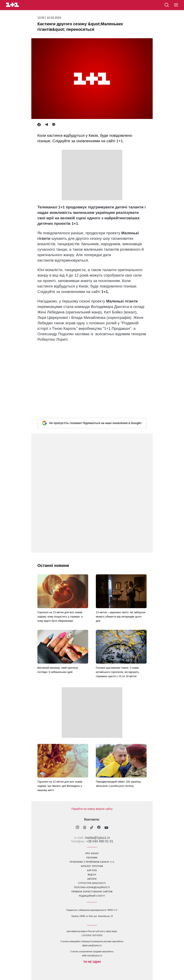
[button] (176, 5)
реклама (92, 858)
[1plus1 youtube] (106, 828)
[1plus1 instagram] (77, 828)
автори (92, 879)
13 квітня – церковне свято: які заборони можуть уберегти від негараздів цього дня (121, 617)
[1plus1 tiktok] (92, 828)
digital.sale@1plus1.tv (92, 946)
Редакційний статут (92, 896)
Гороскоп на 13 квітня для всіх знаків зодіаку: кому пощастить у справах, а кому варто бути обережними (60, 617)
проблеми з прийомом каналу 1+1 (92, 862)
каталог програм (92, 866)
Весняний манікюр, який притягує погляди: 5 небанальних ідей (58, 670)
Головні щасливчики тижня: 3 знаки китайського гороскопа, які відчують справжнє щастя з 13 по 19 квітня (117, 672)
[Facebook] (39, 125)
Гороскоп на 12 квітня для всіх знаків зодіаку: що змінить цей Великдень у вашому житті (60, 786)
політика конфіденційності (92, 887)
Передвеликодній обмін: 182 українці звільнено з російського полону (118, 784)
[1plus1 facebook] (99, 828)
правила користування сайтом (92, 892)
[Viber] (54, 125)
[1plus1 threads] (85, 828)
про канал (92, 853)
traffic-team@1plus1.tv (92, 956)
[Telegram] (46, 125)
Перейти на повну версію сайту (92, 809)
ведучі (92, 875)
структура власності (92, 883)
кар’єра (92, 870)
